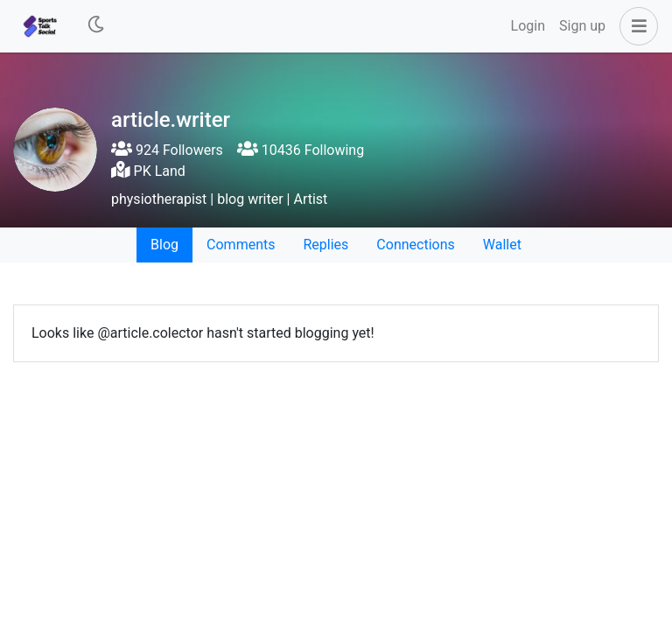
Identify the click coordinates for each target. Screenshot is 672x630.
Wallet (502, 245)
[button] (635, 26)
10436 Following (301, 150)
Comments (241, 245)
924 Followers (167, 150)
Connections (415, 245)
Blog (164, 245)
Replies (325, 245)
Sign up (582, 26)
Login (528, 26)
